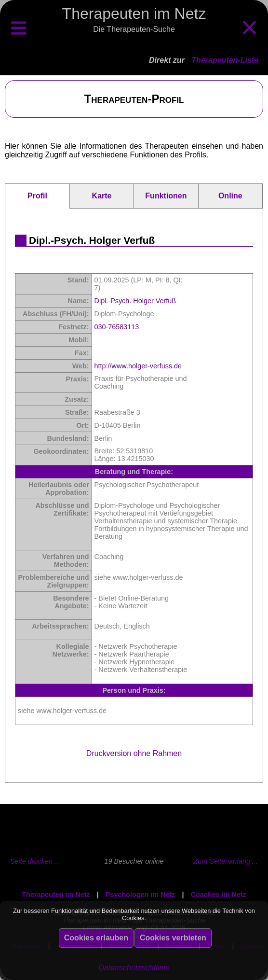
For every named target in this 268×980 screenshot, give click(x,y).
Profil (37, 196)
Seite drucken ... (35, 861)
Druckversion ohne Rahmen (134, 753)
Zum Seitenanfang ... (226, 861)
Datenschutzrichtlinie (134, 968)
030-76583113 (117, 327)
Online (230, 196)
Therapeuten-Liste (225, 60)
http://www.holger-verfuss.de (138, 366)
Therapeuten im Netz (56, 895)
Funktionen (166, 196)
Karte (102, 196)
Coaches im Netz (219, 895)
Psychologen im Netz (141, 895)
